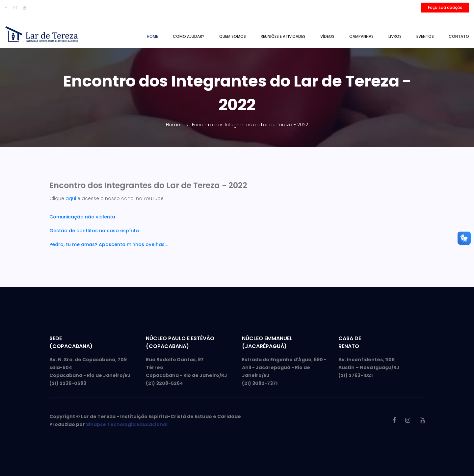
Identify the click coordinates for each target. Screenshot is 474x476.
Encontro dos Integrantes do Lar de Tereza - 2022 (250, 125)
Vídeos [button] (327, 36)
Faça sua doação (445, 7)
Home (152, 36)
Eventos (425, 36)
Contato (459, 36)
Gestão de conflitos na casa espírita (94, 231)
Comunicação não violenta (82, 217)
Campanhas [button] (361, 36)
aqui (71, 198)
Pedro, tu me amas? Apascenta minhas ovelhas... (108, 244)
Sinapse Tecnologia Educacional (127, 424)
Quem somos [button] (233, 36)
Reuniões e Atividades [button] (283, 36)
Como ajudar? (189, 36)
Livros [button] (395, 36)
